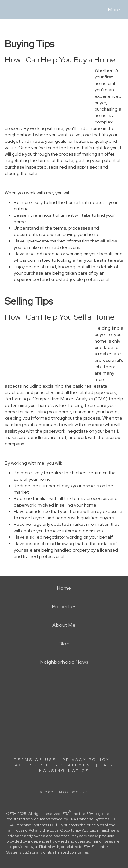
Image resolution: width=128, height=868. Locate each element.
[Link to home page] (11, 10)
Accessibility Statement (55, 765)
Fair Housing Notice (76, 768)
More (114, 9)
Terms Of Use (35, 760)
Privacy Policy (86, 760)
